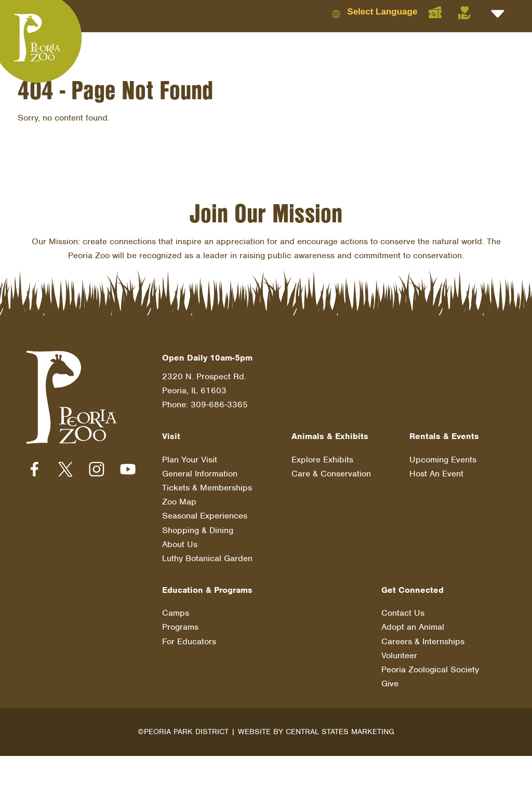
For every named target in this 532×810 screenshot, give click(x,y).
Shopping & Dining (198, 530)
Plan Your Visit (190, 460)
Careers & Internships (423, 641)
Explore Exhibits (322, 460)
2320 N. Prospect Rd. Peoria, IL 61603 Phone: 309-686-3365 (205, 390)
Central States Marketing (340, 732)
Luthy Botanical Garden (207, 558)
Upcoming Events (443, 460)
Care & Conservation (331, 474)
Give (390, 683)
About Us (180, 544)
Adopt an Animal (413, 627)
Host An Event (436, 474)
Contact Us (403, 613)
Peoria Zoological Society (430, 669)
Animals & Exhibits (330, 436)
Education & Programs (207, 590)
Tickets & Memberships (207, 488)
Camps (176, 613)
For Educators (189, 641)
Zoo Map (179, 502)
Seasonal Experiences (205, 516)
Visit (171, 436)
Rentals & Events (444, 436)
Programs (180, 627)
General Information (200, 474)
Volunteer (399, 655)
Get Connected (413, 590)
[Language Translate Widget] (391, 12)
